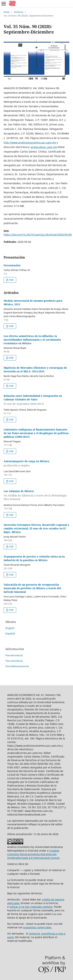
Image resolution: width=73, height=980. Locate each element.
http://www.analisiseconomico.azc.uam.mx (30, 142)
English (10, 628)
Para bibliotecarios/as (17, 666)
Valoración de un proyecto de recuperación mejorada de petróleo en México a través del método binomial (32, 588)
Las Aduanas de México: (36, 495)
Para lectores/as (14, 655)
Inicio (7, 12)
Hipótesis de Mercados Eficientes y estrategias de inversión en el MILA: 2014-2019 (35, 370)
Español (10, 633)
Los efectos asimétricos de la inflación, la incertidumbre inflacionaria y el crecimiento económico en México (32, 340)
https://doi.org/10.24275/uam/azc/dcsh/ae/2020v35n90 (38, 235)
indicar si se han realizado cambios (31, 907)
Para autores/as (14, 661)
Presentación (12, 265)
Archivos (19, 12)
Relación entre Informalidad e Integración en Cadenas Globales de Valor (36, 400)
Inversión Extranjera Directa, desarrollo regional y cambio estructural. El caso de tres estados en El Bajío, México (36, 528)
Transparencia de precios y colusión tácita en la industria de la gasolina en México (34, 558)
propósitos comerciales (37, 927)
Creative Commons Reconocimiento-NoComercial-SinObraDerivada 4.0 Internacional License (33, 854)
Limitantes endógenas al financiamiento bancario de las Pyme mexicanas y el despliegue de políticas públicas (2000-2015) (36, 433)
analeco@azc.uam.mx (44, 147)
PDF (11, 280)
